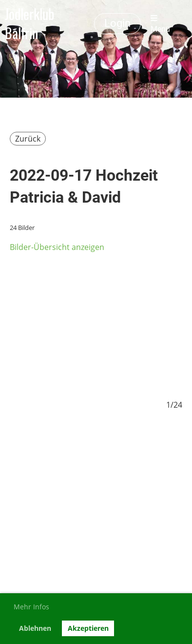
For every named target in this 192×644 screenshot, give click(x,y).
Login (117, 23)
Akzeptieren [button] (88, 628)
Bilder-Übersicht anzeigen (57, 247)
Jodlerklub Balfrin (30, 24)
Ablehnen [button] (35, 628)
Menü (160, 24)
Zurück (28, 139)
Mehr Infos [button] (31, 607)
